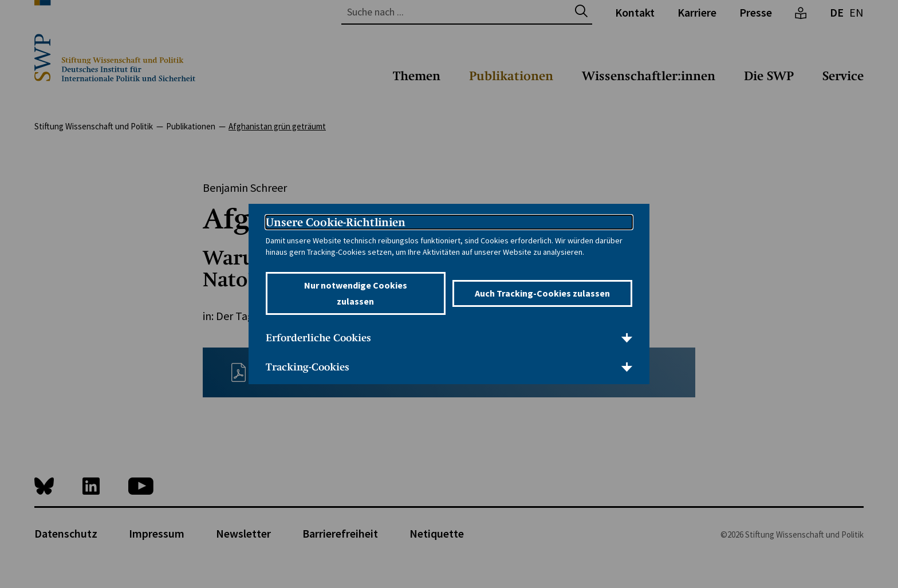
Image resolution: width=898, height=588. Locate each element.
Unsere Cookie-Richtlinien (336, 222)
